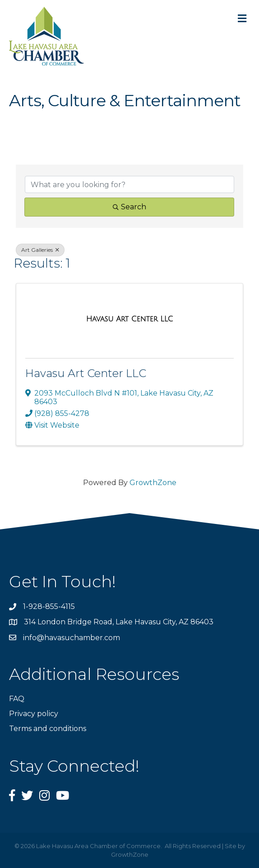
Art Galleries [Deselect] (40, 250)
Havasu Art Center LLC (86, 373)
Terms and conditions (48, 729)
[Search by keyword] (129, 184)
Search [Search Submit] (129, 207)
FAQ (17, 699)
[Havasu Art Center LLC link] (130, 319)
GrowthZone (153, 483)
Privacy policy (34, 714)
